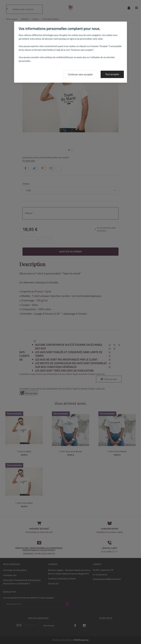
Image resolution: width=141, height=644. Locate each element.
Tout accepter (112, 74)
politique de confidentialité (57, 57)
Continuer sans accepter (80, 74)
